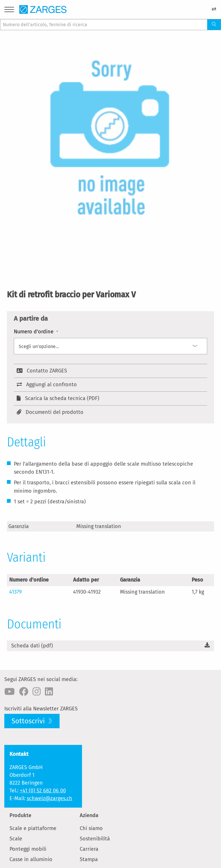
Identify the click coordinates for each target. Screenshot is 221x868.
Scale (16, 839)
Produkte (20, 815)
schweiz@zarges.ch (49, 798)
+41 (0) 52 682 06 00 (43, 791)
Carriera (89, 849)
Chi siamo (91, 828)
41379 (15, 592)
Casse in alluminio (31, 859)
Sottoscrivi (29, 721)
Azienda (89, 815)
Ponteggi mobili (28, 849)
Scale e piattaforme (33, 828)
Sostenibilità (95, 839)
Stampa (89, 859)
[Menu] (9, 10)
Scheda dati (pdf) (32, 646)
